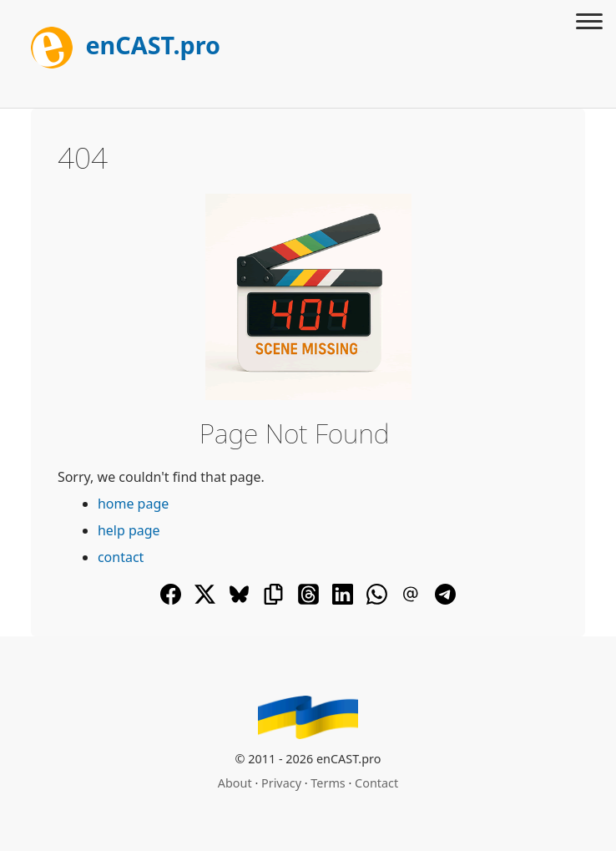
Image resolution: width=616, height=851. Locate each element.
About (235, 783)
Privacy (281, 783)
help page (129, 530)
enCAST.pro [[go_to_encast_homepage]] (126, 45)
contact (121, 557)
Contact (376, 783)
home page (133, 504)
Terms (328, 783)
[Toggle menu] (589, 23)
